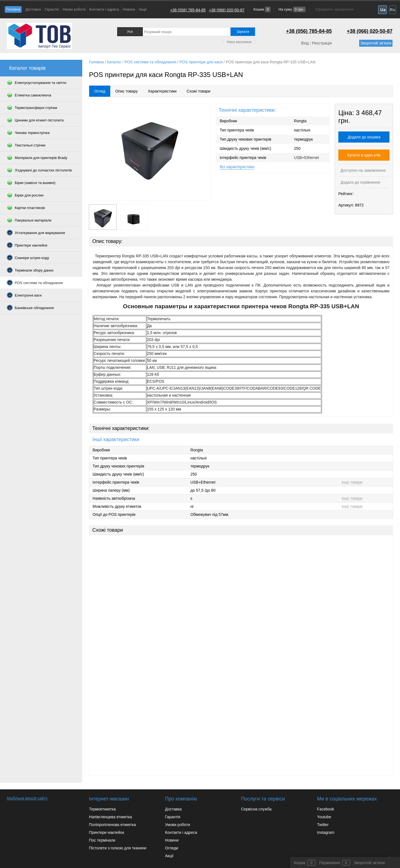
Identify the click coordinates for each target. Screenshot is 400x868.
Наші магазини (239, 42)
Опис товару (127, 91)
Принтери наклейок (106, 832)
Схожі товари (199, 91)
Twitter (323, 825)
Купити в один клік (364, 155)
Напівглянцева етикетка (110, 817)
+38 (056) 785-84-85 (188, 10)
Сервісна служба (256, 809)
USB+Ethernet (306, 158)
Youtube (324, 817)
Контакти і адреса (104, 9)
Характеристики (162, 91)
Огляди (172, 848)
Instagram (326, 832)
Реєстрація (322, 43)
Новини (129, 9)
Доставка (33, 9)
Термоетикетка (102, 809)
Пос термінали (102, 840)
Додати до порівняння (360, 182)
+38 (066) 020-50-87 (227, 10)
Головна (13, 9)
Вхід (305, 43)
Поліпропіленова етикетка (112, 825)
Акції (142, 9)
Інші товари (352, 482)
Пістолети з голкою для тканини (117, 848)
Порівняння (330, 863)
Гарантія (52, 9)
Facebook (325, 809)
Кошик (262, 9)
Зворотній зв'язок (376, 43)
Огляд (100, 91)
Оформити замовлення (334, 9)
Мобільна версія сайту (27, 798)
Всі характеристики (237, 167)
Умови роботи (74, 9)
